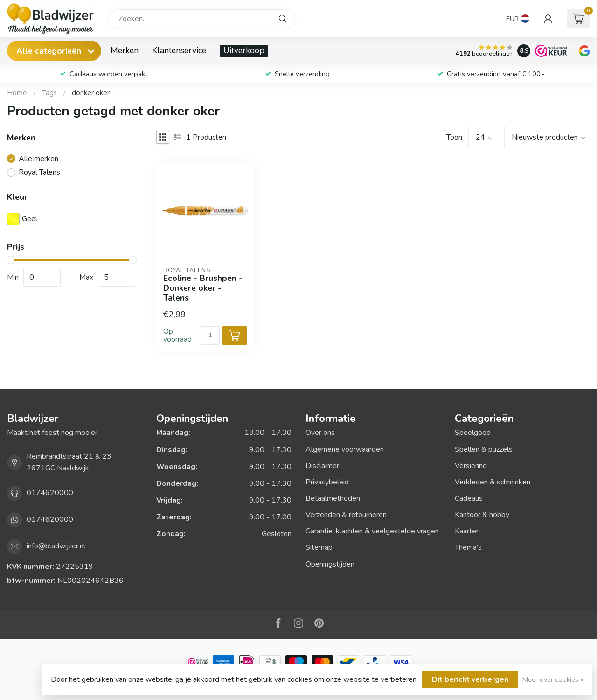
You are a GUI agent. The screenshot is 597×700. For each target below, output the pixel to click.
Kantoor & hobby (482, 515)
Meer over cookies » (553, 679)
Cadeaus (469, 498)
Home (17, 93)
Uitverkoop (244, 50)
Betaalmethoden (333, 498)
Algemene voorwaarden (345, 449)
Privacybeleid (327, 482)
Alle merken (38, 159)
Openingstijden (330, 564)
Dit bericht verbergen (470, 679)
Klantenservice (179, 50)
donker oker (91, 93)
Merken (125, 50)
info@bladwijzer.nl (56, 546)
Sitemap (319, 547)
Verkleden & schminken (493, 482)
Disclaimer (322, 466)
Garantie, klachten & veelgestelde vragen (372, 531)
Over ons (320, 433)
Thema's (468, 547)
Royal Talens (39, 173)
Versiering (471, 466)
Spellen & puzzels (484, 449)
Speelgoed (473, 433)
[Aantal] (210, 336)
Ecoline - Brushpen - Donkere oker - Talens (203, 288)
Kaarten (467, 531)
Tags (49, 93)
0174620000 (50, 493)
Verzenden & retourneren (346, 515)
